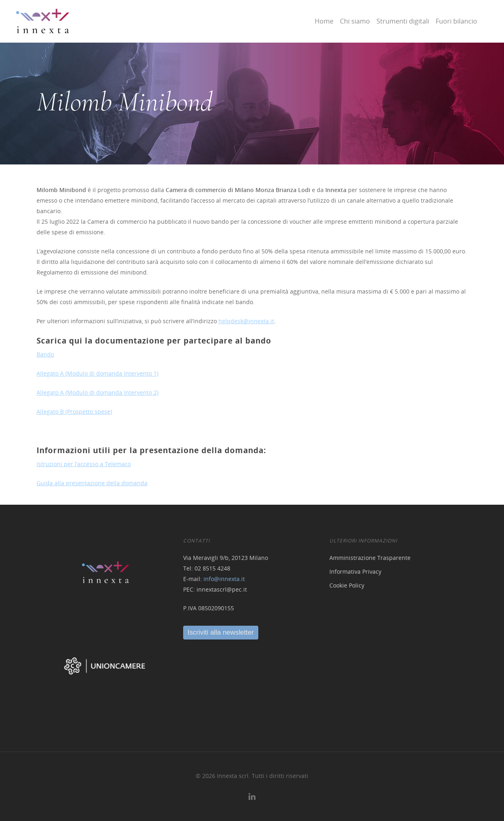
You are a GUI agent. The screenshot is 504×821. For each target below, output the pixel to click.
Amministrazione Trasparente (370, 558)
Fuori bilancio (456, 21)
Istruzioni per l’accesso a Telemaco (84, 464)
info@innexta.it (224, 579)
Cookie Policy (347, 585)
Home (324, 21)
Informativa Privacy (355, 571)
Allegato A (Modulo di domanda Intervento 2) (97, 392)
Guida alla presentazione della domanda (92, 483)
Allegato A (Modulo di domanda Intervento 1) (97, 373)
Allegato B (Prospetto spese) (74, 412)
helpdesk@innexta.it (246, 321)
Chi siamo (355, 21)
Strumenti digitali (403, 21)
